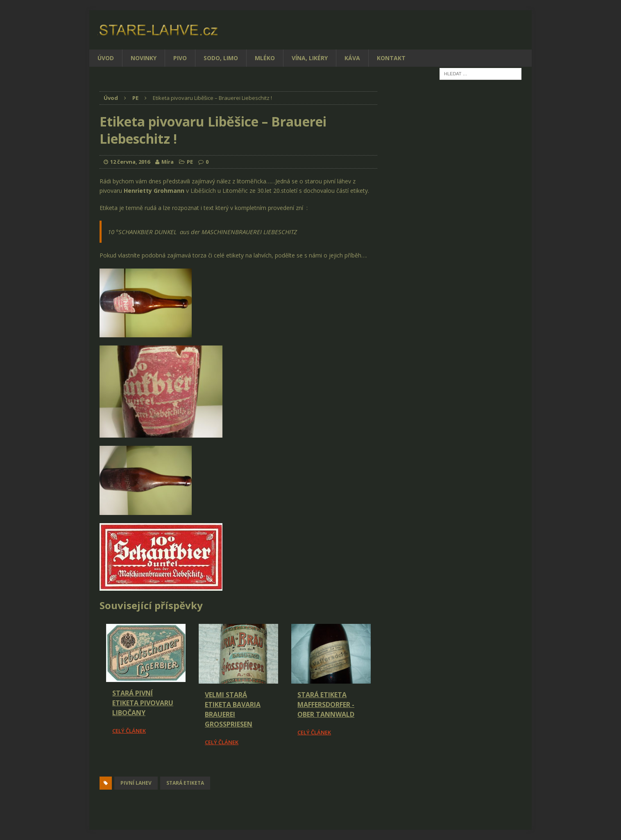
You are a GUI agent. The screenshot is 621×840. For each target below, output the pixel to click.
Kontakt (391, 58)
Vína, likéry (310, 58)
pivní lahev (136, 783)
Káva (352, 58)
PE (190, 162)
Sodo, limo (221, 58)
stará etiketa (185, 783)
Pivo (180, 58)
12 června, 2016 (130, 162)
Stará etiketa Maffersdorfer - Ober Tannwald (326, 705)
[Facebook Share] (101, 770)
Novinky (144, 58)
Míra (168, 162)
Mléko (265, 58)
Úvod (106, 58)
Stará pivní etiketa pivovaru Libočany (143, 703)
